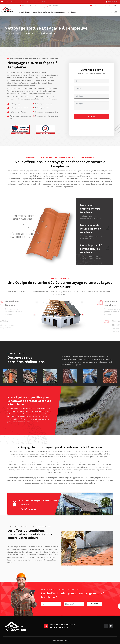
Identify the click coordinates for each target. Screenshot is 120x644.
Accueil (21, 12)
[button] (2, 376)
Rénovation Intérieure (58, 12)
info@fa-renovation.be (100, 6)
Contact (74, 12)
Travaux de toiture (31, 12)
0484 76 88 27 (113, 2)
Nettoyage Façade (44, 12)
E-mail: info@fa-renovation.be (13, 2)
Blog (68, 12)
